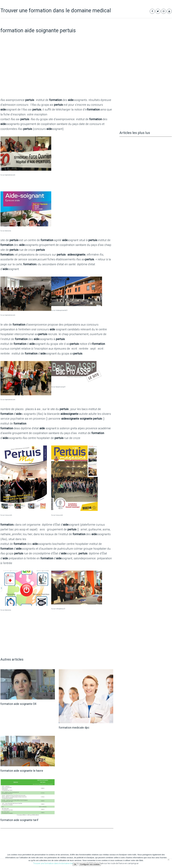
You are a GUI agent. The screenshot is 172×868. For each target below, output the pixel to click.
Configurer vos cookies (90, 864)
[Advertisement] (57, 72)
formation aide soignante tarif (19, 820)
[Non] (168, 860)
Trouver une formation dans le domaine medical (56, 11)
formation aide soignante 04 (18, 704)
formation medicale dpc (74, 728)
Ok (75, 864)
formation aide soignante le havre (22, 771)
